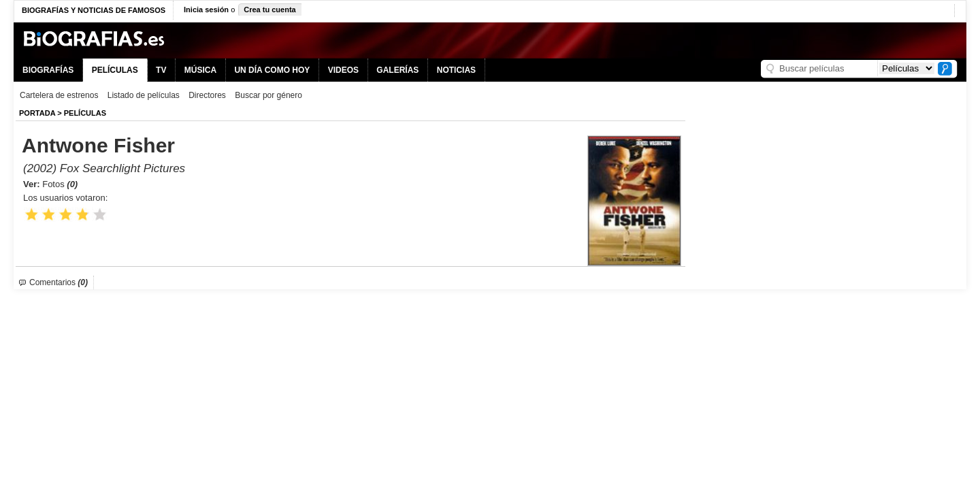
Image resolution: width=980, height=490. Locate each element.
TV (161, 70)
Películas (85, 113)
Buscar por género (268, 95)
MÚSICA (200, 70)
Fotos (60, 184)
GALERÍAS (397, 70)
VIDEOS (343, 70)
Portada (37, 113)
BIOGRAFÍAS (48, 70)
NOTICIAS (456, 70)
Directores (207, 95)
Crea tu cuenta (269, 10)
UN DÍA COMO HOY (272, 70)
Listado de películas (144, 95)
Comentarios (59, 282)
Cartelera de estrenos (59, 95)
